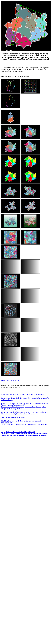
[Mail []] (6, 423)
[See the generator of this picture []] (22, 395)
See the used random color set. (10, 380)
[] (13, 417)
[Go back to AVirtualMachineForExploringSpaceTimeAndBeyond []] (25, 413)
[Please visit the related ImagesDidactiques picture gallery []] (25, 404)
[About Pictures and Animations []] (24, 424)
